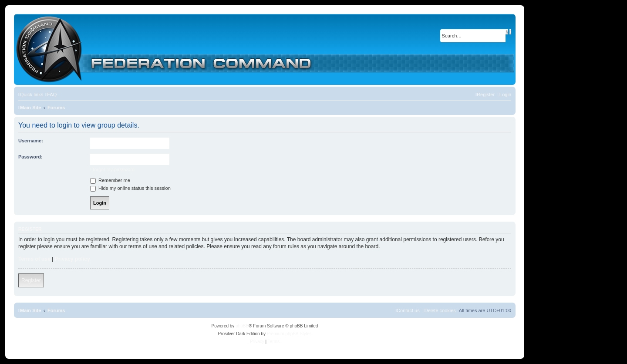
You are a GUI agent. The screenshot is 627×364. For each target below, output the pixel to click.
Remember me (110, 180)
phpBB (242, 326)
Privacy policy (72, 259)
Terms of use (34, 259)
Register (31, 280)
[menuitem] (51, 94)
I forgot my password (112, 169)
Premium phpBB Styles (289, 334)
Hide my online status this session (130, 188)
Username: (31, 141)
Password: (30, 157)
